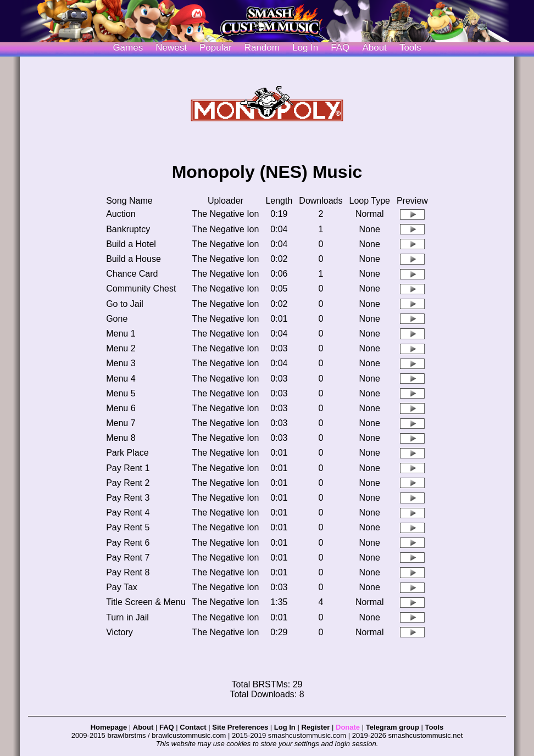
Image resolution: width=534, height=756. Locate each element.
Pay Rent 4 (128, 513)
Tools (410, 47)
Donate (348, 727)
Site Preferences (240, 727)
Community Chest (141, 289)
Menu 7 (121, 423)
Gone (117, 319)
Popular (216, 47)
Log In (285, 727)
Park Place (127, 453)
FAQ (340, 47)
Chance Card (132, 274)
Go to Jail (125, 304)
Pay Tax (122, 587)
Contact (193, 727)
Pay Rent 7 (128, 558)
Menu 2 (121, 348)
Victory (119, 632)
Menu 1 (121, 334)
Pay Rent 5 (128, 527)
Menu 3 (121, 363)
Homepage (109, 727)
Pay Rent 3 (128, 498)
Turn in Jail (127, 617)
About (374, 47)
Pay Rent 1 (128, 468)
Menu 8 (121, 438)
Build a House (133, 259)
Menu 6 (121, 408)
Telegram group (393, 727)
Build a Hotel (131, 244)
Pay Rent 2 (128, 483)
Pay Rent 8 (128, 572)
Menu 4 (121, 379)
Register (315, 727)
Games (128, 47)
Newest (171, 47)
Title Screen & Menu (146, 602)
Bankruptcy (128, 229)
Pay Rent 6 (128, 543)
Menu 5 (121, 393)
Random (262, 47)
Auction (121, 214)
